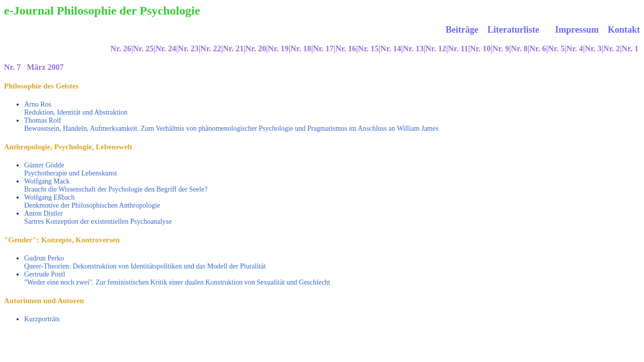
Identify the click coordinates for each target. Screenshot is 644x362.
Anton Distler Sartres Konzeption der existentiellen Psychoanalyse (98, 217)
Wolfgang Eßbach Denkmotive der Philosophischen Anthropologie (92, 201)
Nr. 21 (233, 49)
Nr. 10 (480, 49)
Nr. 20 (256, 49)
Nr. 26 (120, 49)
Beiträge (462, 30)
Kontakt (624, 30)
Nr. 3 (593, 49)
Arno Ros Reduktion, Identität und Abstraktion (76, 108)
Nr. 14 (391, 49)
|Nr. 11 (457, 49)
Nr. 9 (501, 49)
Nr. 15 (368, 49)
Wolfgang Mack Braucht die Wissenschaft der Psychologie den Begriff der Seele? (116, 185)
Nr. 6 (538, 49)
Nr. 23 (188, 49)
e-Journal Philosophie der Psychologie (102, 11)
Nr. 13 (413, 49)
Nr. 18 (301, 49)
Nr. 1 (630, 49)
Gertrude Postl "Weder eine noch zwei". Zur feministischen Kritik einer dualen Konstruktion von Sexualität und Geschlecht (177, 278)
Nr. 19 (278, 49)
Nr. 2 (612, 49)
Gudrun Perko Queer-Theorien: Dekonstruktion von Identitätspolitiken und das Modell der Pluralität (145, 262)
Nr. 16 (346, 49)
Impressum (578, 30)
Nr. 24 (166, 49)
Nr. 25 (143, 49)
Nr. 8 (519, 49)
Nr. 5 (556, 49)
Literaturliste (513, 30)
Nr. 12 (436, 49)
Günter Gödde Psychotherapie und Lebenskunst (70, 169)
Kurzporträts (42, 319)
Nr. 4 (575, 49)
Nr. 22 (211, 49)
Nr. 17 (323, 49)
